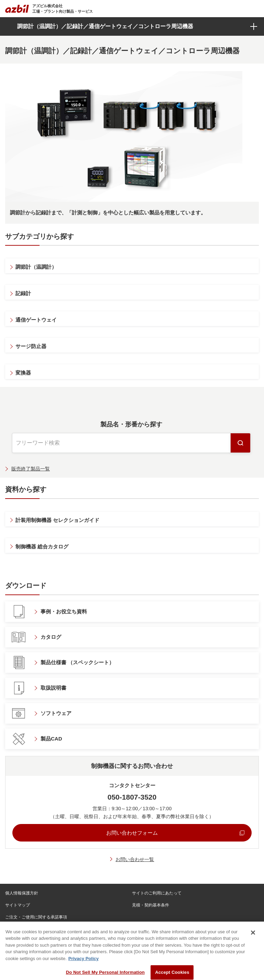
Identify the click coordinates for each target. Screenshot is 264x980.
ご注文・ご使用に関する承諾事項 (36, 917)
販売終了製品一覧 (31, 469)
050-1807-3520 (132, 797)
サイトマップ (18, 905)
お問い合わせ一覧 (135, 859)
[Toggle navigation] (255, 9)
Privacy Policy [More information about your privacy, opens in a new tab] (84, 967)
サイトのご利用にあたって (157, 893)
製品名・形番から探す (131, 424)
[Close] (253, 942)
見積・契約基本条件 (151, 905)
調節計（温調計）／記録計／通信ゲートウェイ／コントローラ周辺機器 (105, 26)
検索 (241, 443)
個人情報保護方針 (22, 893)
